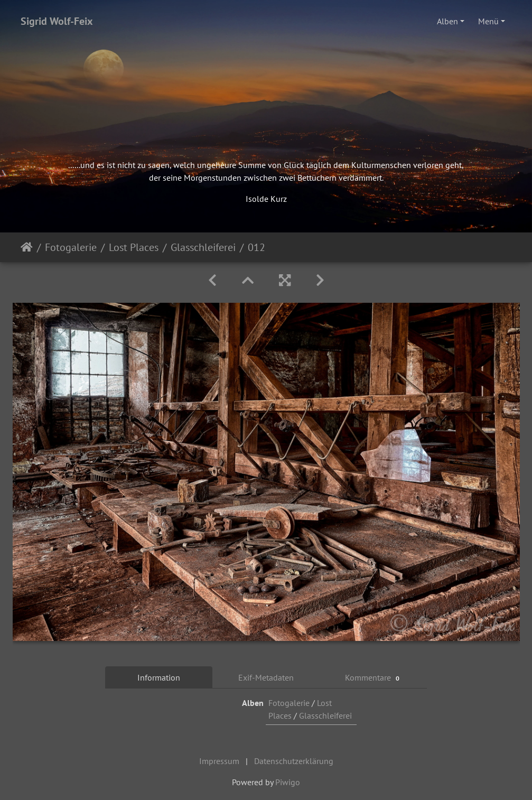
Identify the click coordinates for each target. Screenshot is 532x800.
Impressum (219, 761)
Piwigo (288, 782)
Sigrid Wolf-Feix (57, 21)
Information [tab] (159, 677)
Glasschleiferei (203, 247)
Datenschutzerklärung (294, 761)
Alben (447, 21)
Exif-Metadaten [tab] (266, 677)
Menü (488, 21)
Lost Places (134, 247)
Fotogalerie (71, 247)
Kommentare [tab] (374, 678)
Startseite (27, 247)
